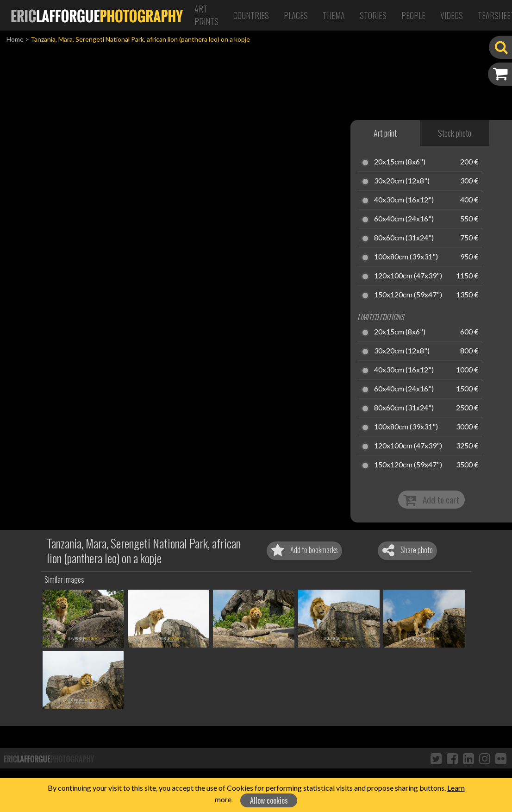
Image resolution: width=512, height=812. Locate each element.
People (413, 15)
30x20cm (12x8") (402, 181)
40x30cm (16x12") (404, 200)
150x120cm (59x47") (408, 295)
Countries (251, 15)
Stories (373, 15)
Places (296, 15)
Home (15, 39)
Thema (334, 15)
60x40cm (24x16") (404, 219)
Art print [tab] (385, 133)
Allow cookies (269, 800)
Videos (452, 15)
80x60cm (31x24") (404, 238)
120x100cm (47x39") (408, 276)
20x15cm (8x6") (400, 162)
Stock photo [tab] (455, 133)
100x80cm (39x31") (406, 257)
